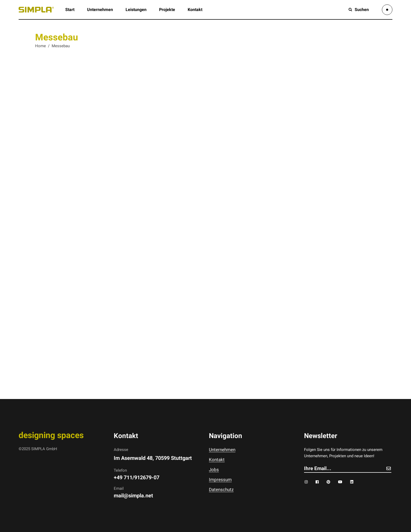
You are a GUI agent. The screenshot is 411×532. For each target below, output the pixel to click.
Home (40, 46)
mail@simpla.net (133, 496)
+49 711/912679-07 (137, 477)
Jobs (214, 470)
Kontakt (217, 460)
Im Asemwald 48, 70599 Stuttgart (153, 458)
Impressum (220, 480)
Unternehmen (222, 450)
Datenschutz (221, 490)
